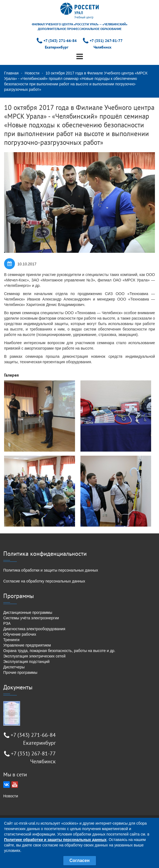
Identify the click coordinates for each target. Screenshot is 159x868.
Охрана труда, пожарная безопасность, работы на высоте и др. (59, 651)
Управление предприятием (27, 645)
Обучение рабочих (20, 634)
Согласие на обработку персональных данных (44, 581)
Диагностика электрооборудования (34, 629)
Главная (11, 73)
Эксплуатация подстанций (26, 662)
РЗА (7, 623)
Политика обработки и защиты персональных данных (51, 570)
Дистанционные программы (28, 612)
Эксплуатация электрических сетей (34, 656)
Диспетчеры (14, 667)
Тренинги (11, 640)
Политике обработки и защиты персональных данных (55, 840)
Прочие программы (20, 672)
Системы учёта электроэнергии (31, 618)
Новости (32, 73)
